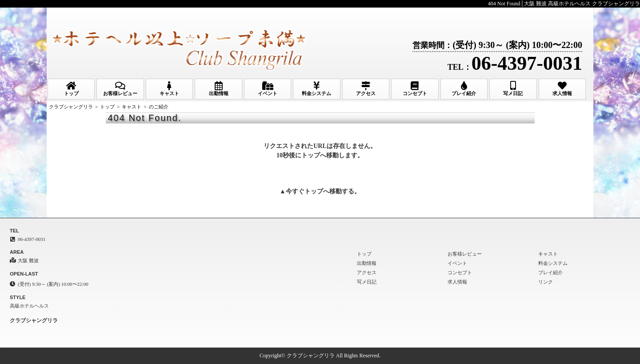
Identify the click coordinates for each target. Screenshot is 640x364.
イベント (268, 89)
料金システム (316, 89)
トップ (71, 89)
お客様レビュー (120, 89)
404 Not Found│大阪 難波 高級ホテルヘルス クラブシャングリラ (564, 4)
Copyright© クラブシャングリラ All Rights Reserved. (320, 356)
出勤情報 (218, 89)
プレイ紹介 (464, 89)
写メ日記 (513, 89)
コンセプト (415, 89)
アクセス (366, 89)
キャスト (169, 89)
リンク (546, 282)
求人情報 (562, 89)
